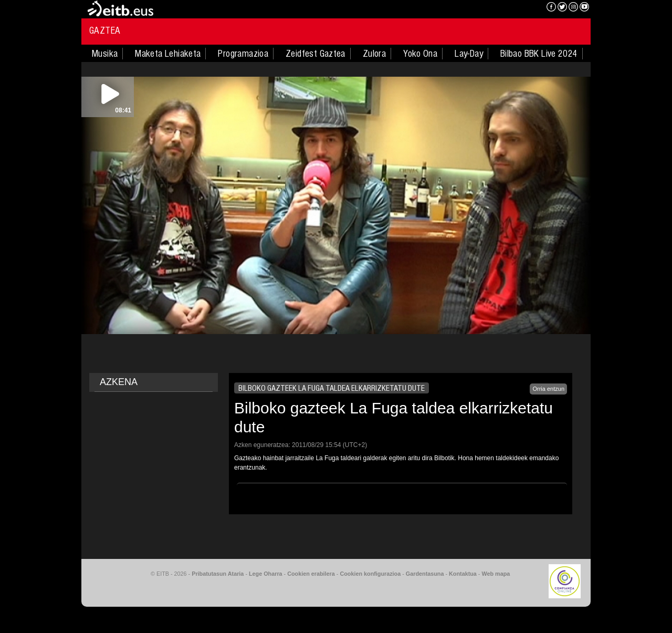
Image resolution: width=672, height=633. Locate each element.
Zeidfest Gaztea (316, 54)
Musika (105, 54)
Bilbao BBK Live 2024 (539, 54)
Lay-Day (469, 54)
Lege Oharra (266, 574)
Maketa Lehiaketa (168, 54)
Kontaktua (463, 574)
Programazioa (243, 54)
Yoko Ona (420, 54)
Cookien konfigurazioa (370, 574)
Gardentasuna (425, 574)
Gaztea (105, 30)
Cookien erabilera (311, 574)
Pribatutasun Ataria (218, 574)
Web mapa (496, 574)
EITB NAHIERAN (500, 8)
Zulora (374, 54)
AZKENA (119, 382)
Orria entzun (548, 389)
